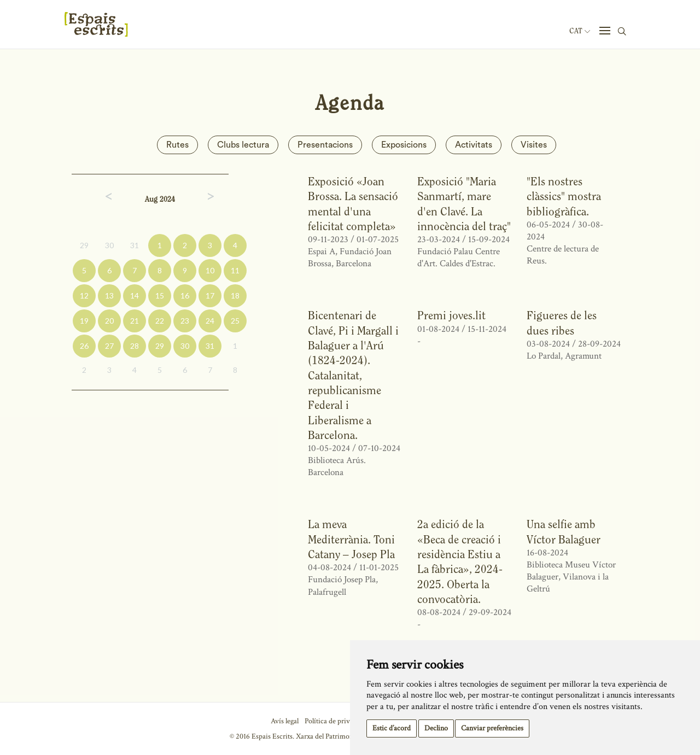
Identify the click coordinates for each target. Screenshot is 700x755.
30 (109, 245)
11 (235, 270)
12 (84, 295)
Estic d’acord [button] (392, 728)
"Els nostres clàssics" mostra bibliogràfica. (564, 196)
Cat (580, 31)
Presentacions (325, 145)
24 (210, 321)
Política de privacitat (336, 721)
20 (109, 321)
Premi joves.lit (451, 315)
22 (160, 321)
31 (135, 245)
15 (160, 295)
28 (135, 346)
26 (84, 346)
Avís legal (285, 721)
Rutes (177, 145)
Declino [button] (436, 728)
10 (210, 270)
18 (235, 295)
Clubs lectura (243, 145)
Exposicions (404, 145)
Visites (534, 145)
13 (109, 295)
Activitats (474, 145)
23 (185, 321)
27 (109, 346)
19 (84, 321)
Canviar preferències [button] (492, 728)
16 (185, 295)
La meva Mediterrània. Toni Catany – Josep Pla (351, 539)
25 (235, 321)
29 (84, 245)
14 (135, 295)
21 (135, 321)
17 (210, 295)
